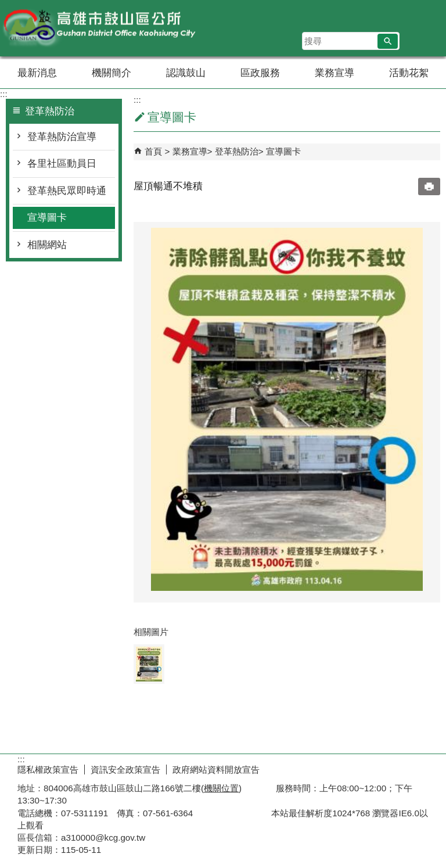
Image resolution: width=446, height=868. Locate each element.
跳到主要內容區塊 (6, 6)
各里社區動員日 (62, 164)
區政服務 (260, 73)
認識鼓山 (186, 73)
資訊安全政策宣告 (125, 770)
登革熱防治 (237, 151)
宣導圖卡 (47, 218)
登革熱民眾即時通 (67, 191)
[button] (388, 41)
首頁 (153, 151)
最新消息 (37, 73)
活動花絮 (409, 73)
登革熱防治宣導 (62, 137)
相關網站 (47, 245)
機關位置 (221, 788)
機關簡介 (111, 73)
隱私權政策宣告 (48, 770)
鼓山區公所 (98, 28)
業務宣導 (334, 73)
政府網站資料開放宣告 (216, 770)
